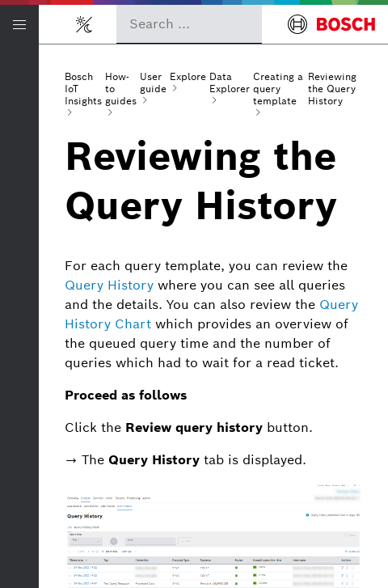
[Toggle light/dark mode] (84, 24)
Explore (188, 76)
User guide (153, 82)
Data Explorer (230, 82)
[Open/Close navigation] (19, 24)
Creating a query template (278, 89)
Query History (109, 285)
